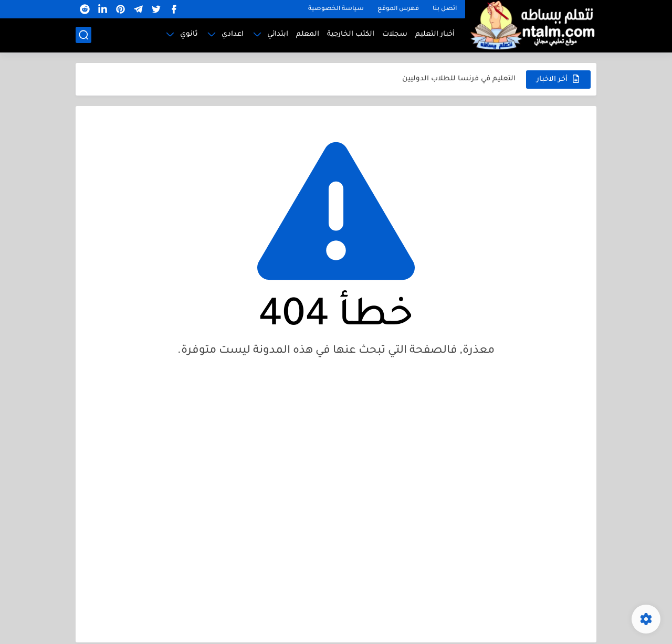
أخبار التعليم (435, 34)
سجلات (395, 34)
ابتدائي (278, 34)
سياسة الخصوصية (336, 9)
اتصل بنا (445, 9)
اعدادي (233, 34)
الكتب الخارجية (351, 34)
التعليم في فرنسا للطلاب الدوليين (459, 79)
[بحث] (83, 35)
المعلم (308, 34)
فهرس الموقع (398, 9)
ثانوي (189, 34)
